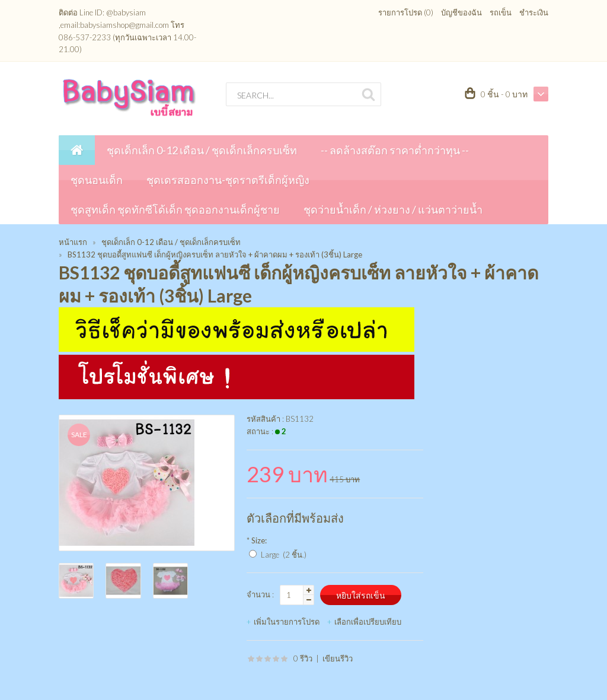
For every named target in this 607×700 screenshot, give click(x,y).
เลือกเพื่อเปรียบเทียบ (368, 622)
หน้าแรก (73, 242)
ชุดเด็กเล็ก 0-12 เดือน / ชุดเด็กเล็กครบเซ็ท (171, 242)
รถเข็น (501, 12)
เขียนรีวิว (338, 658)
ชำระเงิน (534, 12)
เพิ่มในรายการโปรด (287, 622)
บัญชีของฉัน (461, 12)
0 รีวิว (303, 658)
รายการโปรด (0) (406, 12)
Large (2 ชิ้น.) (284, 555)
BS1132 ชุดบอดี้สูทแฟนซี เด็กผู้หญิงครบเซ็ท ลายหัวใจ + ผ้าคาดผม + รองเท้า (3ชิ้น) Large (215, 254)
